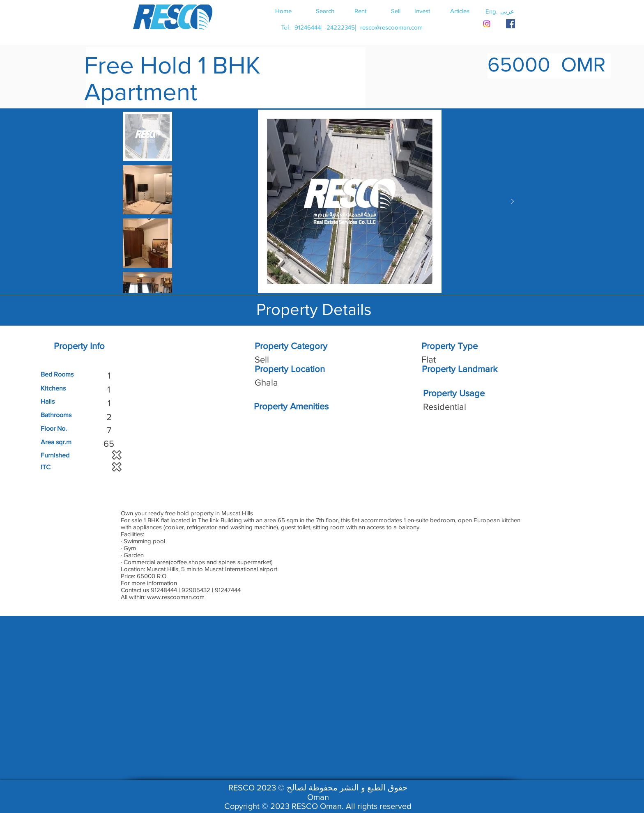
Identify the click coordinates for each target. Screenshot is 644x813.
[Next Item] (512, 202)
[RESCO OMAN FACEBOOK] (511, 24)
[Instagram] (487, 24)
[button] (507, 11)
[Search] (325, 11)
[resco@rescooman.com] (391, 27)
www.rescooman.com (176, 597)
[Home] (283, 11)
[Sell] (396, 11)
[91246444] (307, 27)
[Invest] (422, 11)
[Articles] (460, 11)
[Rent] (360, 11)
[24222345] (340, 27)
